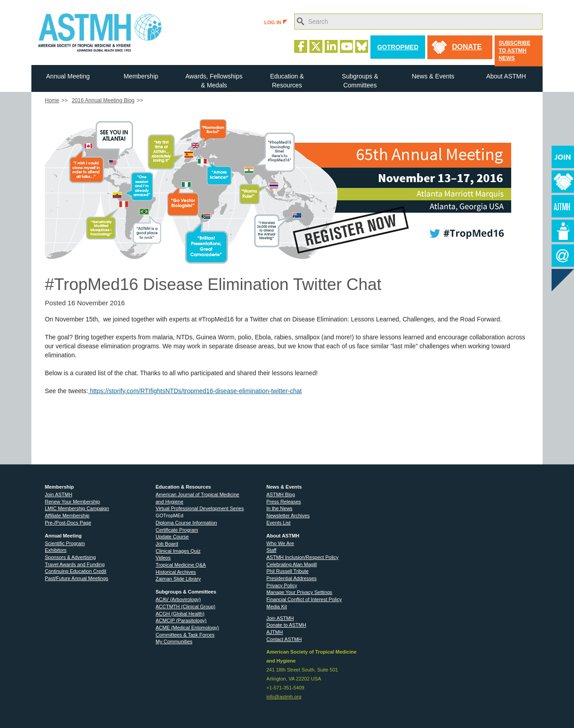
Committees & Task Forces (185, 635)
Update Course (172, 537)
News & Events (433, 76)
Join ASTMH (59, 494)
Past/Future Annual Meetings (76, 578)
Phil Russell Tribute (287, 571)
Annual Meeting (68, 76)
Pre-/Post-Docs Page (68, 523)
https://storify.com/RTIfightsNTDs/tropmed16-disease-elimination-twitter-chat (195, 391)
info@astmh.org (284, 697)
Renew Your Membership (72, 502)
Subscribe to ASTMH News (515, 51)
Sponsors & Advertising (70, 557)
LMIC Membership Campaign (77, 508)
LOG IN (276, 22)
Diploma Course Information (186, 523)
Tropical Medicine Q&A (181, 565)
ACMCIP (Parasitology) (181, 620)
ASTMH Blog (281, 494)
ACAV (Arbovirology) (178, 599)
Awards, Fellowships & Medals (214, 81)
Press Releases (284, 502)
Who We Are (280, 543)
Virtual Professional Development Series (200, 508)
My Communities (174, 641)
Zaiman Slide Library (178, 579)
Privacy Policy (282, 585)
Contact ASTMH (284, 639)
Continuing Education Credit (76, 571)
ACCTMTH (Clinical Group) (185, 607)
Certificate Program (177, 530)
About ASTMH (506, 76)
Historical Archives (176, 572)
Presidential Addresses (291, 578)
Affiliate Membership (67, 516)
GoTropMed (398, 47)
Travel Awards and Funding (75, 564)
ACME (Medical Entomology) (187, 628)
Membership (141, 76)
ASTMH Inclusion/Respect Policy (302, 557)
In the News (279, 508)
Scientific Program (65, 543)
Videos (163, 558)
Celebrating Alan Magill (292, 564)
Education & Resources (287, 81)
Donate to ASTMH (286, 625)
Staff (271, 550)
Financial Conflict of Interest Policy (304, 599)
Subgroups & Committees (360, 81)
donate (467, 47)
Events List (278, 523)
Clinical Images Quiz (178, 551)
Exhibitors (56, 550)
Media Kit (277, 607)
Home (52, 100)
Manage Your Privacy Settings (299, 592)
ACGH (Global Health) (180, 614)
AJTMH (275, 632)
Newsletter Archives (288, 516)
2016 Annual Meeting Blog (103, 100)
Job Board (167, 544)
